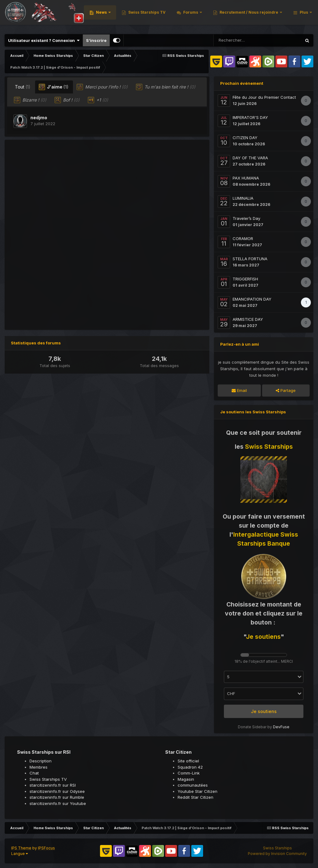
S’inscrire (96, 40)
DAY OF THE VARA (250, 158)
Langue (20, 854)
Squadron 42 (190, 767)
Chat (34, 773)
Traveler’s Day (246, 218)
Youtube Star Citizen (198, 791)
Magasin (186, 779)
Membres (39, 767)
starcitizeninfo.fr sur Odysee (57, 791)
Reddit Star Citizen (195, 797)
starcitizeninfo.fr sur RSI (53, 785)
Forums (267, 15)
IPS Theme (21, 848)
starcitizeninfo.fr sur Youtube (58, 803)
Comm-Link (189, 773)
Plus (300, 15)
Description (41, 761)
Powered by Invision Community (277, 854)
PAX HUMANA (246, 178)
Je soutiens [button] (264, 711)
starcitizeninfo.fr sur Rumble (57, 797)
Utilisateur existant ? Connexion (44, 40)
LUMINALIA (243, 198)
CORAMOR (243, 239)
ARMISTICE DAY (248, 319)
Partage (286, 390)
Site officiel (188, 761)
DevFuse (281, 727)
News (177, 15)
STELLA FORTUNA (250, 259)
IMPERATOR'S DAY (250, 117)
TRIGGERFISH (245, 279)
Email (239, 390)
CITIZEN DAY (245, 138)
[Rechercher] (246, 40)
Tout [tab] (23, 87)
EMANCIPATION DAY (252, 299)
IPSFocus (46, 848)
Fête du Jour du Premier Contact (264, 97)
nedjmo (39, 118)
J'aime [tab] (54, 87)
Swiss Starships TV (223, 15)
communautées (193, 785)
